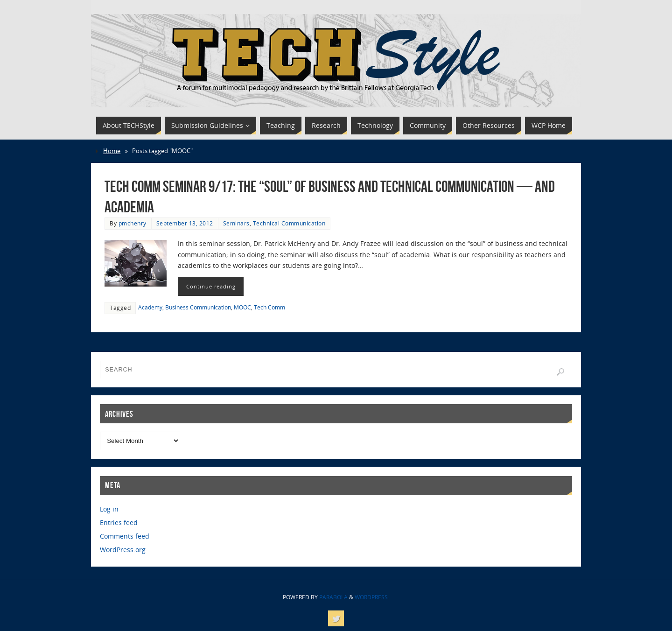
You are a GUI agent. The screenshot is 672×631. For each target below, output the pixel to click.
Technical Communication (289, 223)
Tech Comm (269, 307)
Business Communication (198, 307)
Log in (109, 509)
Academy (150, 307)
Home (112, 151)
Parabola (333, 597)
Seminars (236, 223)
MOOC (242, 307)
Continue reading (211, 286)
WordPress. (372, 597)
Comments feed (125, 536)
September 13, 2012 (185, 223)
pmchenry (133, 223)
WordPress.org (123, 550)
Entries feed (119, 522)
